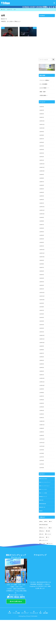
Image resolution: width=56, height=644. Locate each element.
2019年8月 (42, 410)
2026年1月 (42, 118)
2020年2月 (42, 387)
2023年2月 (42, 251)
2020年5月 (42, 376)
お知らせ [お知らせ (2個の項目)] (42, 555)
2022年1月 (42, 300)
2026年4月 (42, 107)
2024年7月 (42, 186)
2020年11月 (42, 353)
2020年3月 (42, 383)
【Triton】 (28, 640)
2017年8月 (42, 474)
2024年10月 (42, 175)
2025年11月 (42, 126)
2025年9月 (42, 133)
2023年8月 (42, 228)
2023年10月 (42, 220)
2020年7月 (42, 368)
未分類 (42, 523)
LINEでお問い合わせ (16, 625)
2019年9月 (42, 406)
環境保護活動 (44, 527)
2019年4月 (42, 425)
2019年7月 (42, 413)
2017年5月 (42, 485)
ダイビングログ (44, 512)
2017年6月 (42, 482)
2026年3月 (42, 111)
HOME (4, 10)
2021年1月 (42, 345)
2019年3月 (42, 429)
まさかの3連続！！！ (44, 88)
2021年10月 (42, 311)
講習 (42, 534)
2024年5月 (42, 194)
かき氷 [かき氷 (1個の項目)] (42, 558)
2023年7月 (42, 232)
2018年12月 (42, 440)
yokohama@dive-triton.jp (17, 618)
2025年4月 (42, 152)
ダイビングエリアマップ (46, 504)
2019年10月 (42, 402)
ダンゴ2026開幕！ (44, 84)
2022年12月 (42, 258)
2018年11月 (42, 444)
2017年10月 (42, 466)
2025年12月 (42, 122)
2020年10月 (42, 357)
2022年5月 (42, 285)
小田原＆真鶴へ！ (44, 95)
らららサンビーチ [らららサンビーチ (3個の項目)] (44, 564)
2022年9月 (42, 270)
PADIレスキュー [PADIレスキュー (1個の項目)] (44, 551)
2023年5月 (42, 239)
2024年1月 (42, 209)
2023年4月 (42, 243)
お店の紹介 (45, 636)
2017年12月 (42, 459)
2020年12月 (42, 349)
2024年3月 (42, 201)
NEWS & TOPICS (45, 500)
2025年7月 (42, 141)
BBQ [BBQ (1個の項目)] (42, 545)
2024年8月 (42, 182)
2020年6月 (42, 372)
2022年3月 (42, 292)
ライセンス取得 (16, 636)
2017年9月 (42, 470)
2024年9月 (42, 179)
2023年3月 (42, 247)
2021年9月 (42, 315)
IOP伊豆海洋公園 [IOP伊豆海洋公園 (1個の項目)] (44, 548)
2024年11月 (42, 171)
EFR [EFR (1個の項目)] (46, 545)
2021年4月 (42, 334)
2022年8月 (42, 273)
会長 (15, 10)
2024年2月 (42, 205)
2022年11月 (42, 262)
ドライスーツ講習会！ (45, 80)
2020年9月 (42, 360)
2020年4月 (42, 379)
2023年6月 (42, 236)
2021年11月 (42, 307)
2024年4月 (42, 198)
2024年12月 (42, 167)
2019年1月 (42, 436)
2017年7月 (42, 478)
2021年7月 (42, 323)
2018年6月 (42, 448)
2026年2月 (42, 114)
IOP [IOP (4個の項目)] (51, 545)
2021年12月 (42, 304)
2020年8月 (42, 364)
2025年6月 (42, 145)
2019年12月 (42, 395)
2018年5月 (42, 451)
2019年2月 (42, 432)
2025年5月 (42, 148)
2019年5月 (42, 421)
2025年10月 (42, 129)
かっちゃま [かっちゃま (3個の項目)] (49, 558)
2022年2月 (42, 296)
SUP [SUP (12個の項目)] (51, 551)
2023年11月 (42, 217)
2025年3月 (42, 156)
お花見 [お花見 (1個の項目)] (49, 555)
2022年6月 (42, 281)
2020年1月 (42, 391)
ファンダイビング (34, 636)
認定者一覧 (9, 10)
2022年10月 (42, 266)
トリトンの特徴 (44, 516)
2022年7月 (42, 277)
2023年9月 (42, 224)
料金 (40, 636)
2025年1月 (42, 164)
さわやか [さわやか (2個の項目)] (42, 561)
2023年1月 (42, 254)
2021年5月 (42, 330)
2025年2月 (42, 160)
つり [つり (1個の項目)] (48, 561)
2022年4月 (42, 289)
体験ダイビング (44, 519)
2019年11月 (42, 398)
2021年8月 (42, 319)
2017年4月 (42, 489)
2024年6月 (42, 190)
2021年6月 (42, 326)
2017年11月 (42, 463)
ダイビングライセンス (46, 508)
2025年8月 (42, 137)
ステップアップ (25, 636)
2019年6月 (42, 417)
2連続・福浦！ (43, 92)
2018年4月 (42, 455)
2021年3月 (42, 338)
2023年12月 (42, 213)
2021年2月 (42, 342)
